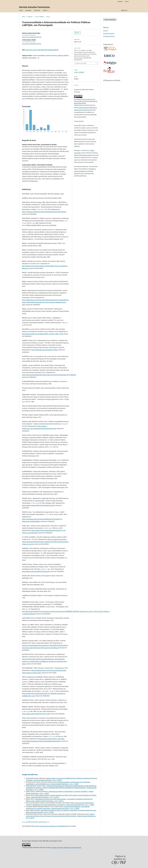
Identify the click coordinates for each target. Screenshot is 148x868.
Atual (21, 10)
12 (40, 822)
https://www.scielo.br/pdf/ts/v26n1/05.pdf (36, 571)
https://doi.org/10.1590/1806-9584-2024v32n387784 (42, 50)
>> (49, 822)
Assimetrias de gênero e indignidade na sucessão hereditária (68, 791)
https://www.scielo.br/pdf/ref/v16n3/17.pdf (36, 714)
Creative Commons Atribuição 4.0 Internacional (66, 847)
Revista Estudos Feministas (34, 7)
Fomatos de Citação (81, 63)
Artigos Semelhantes (30, 775)
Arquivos (28, 10)
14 (44, 822)
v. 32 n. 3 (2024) (39, 17)
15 (45, 822)
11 (38, 822)
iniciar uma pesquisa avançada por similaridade (50, 826)
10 (36, 822)
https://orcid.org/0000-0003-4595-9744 (32, 37)
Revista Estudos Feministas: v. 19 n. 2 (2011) (50, 801)
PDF (78, 33)
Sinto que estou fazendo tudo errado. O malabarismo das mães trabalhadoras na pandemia (60, 804)
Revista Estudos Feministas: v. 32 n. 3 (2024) (40, 812)
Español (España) (109, 34)
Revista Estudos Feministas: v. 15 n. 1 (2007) (65, 784)
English (106, 31)
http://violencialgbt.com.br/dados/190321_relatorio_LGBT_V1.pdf (43, 334)
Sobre (45, 10)
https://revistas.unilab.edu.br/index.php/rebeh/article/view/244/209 (44, 212)
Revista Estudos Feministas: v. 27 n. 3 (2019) (48, 780)
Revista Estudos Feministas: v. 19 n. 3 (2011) (45, 797)
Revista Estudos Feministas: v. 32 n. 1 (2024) (80, 805)
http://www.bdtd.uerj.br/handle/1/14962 (44, 350)
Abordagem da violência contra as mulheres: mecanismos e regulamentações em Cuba (68, 810)
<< (23, 822)
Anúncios (37, 10)
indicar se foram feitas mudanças (83, 155)
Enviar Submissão (110, 19)
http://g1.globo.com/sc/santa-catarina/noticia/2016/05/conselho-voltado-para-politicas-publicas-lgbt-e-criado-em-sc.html (45, 542)
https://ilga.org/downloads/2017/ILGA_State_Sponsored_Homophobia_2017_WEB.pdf (49, 375)
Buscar (124, 10)
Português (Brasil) (109, 36)
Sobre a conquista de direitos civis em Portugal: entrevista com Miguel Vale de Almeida (60, 815)
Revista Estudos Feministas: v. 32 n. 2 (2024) (65, 808)
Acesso (127, 1)
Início (24, 17)
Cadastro (120, 1)
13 (42, 822)
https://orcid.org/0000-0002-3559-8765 (32, 44)
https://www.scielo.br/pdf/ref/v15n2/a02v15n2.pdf (38, 505)
